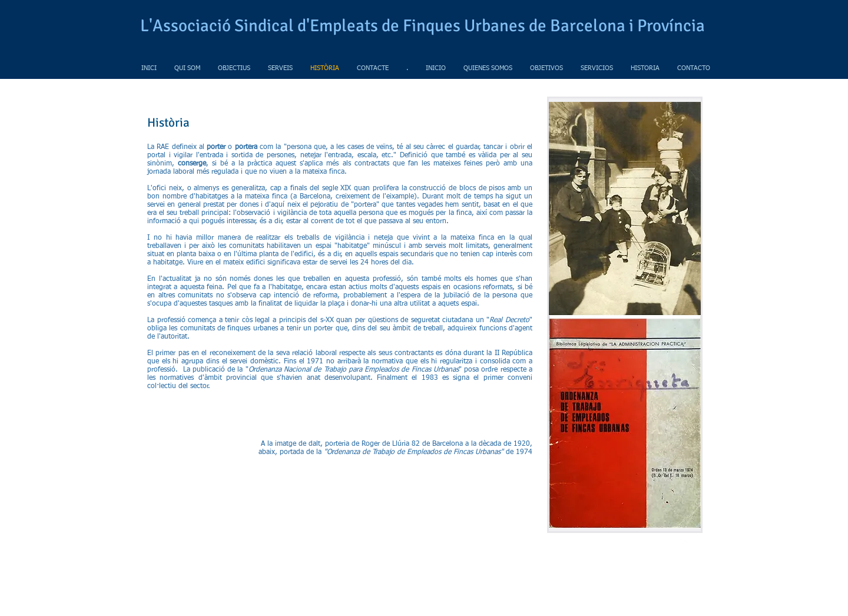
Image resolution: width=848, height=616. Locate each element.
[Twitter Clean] (685, 544)
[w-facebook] (668, 544)
